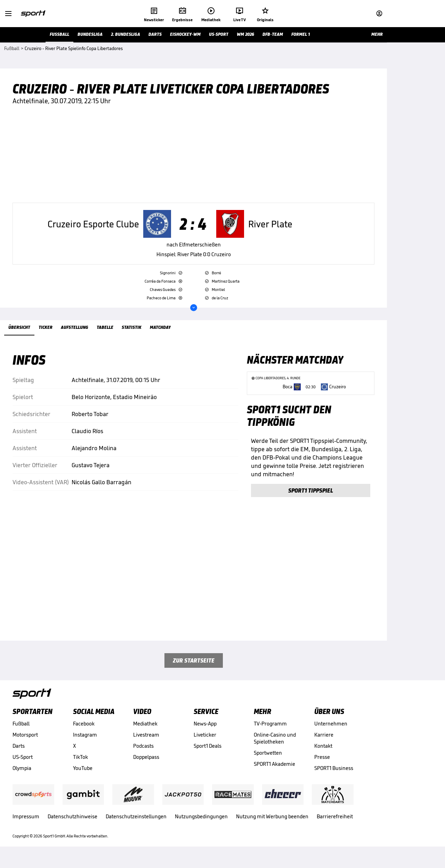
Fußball (21, 733)
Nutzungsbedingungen (201, 825)
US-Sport (23, 766)
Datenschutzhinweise (72, 825)
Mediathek (145, 733)
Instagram (85, 744)
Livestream (146, 744)
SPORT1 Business (334, 777)
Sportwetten (268, 762)
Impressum (26, 825)
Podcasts (143, 755)
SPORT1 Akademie (274, 773)
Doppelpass (146, 766)
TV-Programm (270, 733)
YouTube (83, 777)
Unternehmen (331, 733)
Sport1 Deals (208, 755)
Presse (322, 766)
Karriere (324, 744)
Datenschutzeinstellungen (136, 825)
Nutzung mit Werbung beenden (272, 825)
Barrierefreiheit (335, 825)
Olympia (22, 777)
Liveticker (205, 744)
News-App (205, 733)
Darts (19, 755)
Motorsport (25, 744)
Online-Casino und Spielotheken (275, 747)
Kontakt (323, 755)
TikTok (80, 766)
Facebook (84, 733)
